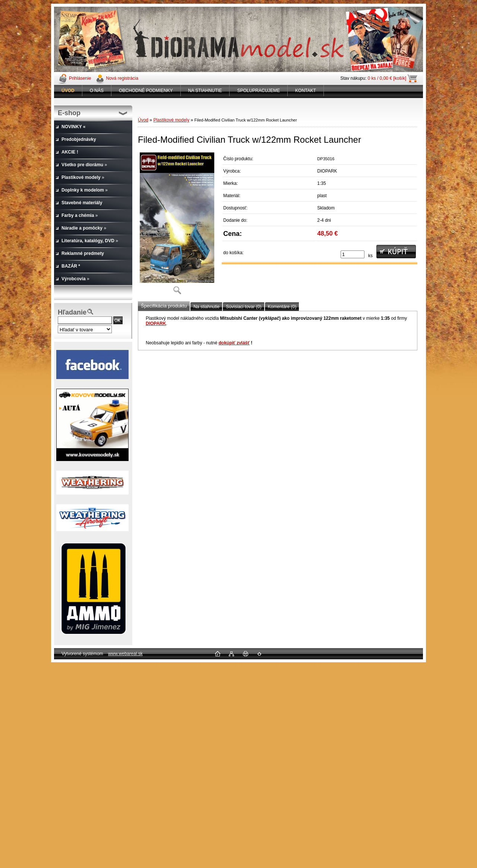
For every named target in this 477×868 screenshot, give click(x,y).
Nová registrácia (122, 78)
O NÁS (97, 91)
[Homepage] (68, 91)
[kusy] (353, 254)
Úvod (143, 120)
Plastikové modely (171, 120)
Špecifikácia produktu (164, 306)
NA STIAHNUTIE (205, 91)
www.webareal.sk (125, 654)
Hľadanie (72, 312)
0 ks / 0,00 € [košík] (387, 78)
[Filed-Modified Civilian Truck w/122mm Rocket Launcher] (177, 226)
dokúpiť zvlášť (234, 343)
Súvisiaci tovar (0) (244, 307)
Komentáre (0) (282, 307)
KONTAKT (306, 91)
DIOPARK (156, 323)
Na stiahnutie (206, 307)
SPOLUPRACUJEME (258, 91)
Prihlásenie (80, 78)
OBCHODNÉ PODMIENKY (146, 91)
